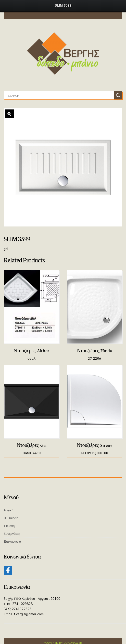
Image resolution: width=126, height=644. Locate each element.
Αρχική (9, 510)
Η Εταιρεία (11, 518)
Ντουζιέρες (25, 350)
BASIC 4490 (32, 453)
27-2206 (94, 358)
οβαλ (31, 358)
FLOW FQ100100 (95, 453)
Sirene (106, 445)
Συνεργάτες (12, 534)
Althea (43, 350)
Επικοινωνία (12, 541)
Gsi (43, 445)
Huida (106, 350)
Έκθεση (9, 526)
